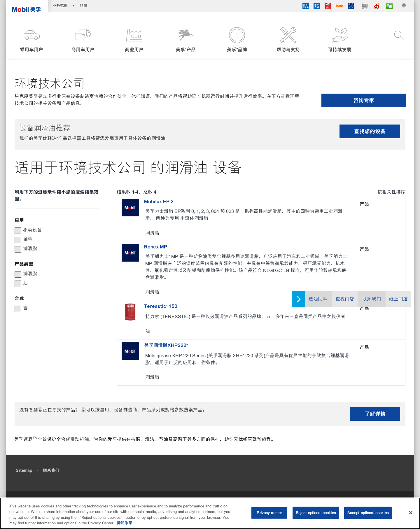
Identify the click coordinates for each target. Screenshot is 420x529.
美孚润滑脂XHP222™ (166, 345)
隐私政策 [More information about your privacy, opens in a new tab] (125, 523)
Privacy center (269, 513)
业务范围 (60, 6)
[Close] (411, 513)
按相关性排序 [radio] (391, 192)
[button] (32, 40)
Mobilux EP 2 (159, 202)
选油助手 (318, 299)
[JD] (328, 7)
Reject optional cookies (316, 513)
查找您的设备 (370, 131)
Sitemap (24, 470)
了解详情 (375, 414)
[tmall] (317, 7)
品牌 (83, 6)
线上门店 (398, 299)
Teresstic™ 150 (161, 306)
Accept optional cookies (368, 513)
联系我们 (372, 299)
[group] (54, 230)
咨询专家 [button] (364, 100)
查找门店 (345, 299)
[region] (210, 513)
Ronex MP (156, 247)
